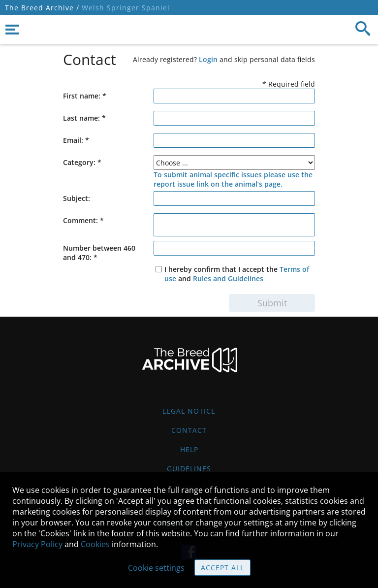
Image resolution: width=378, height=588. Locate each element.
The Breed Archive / (42, 8)
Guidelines (189, 469)
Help (189, 449)
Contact (189, 430)
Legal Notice (189, 411)
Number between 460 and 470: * (99, 253)
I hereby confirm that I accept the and (237, 274)
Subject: (77, 198)
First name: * (85, 96)
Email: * (76, 140)
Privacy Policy (37, 544)
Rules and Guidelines (228, 278)
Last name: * (84, 118)
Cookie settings (156, 568)
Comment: (83, 220)
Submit (272, 303)
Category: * (82, 162)
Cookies (95, 544)
